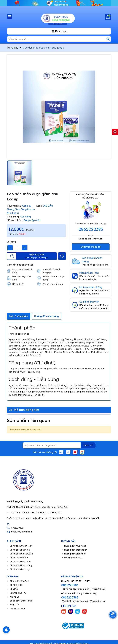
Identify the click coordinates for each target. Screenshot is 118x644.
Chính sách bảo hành (20, 562)
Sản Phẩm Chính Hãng (21, 601)
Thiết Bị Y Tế (16, 585)
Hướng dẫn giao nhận (75, 554)
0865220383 (91, 229)
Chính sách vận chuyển (21, 554)
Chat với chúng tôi (91, 247)
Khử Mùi (14, 589)
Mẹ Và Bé (15, 597)
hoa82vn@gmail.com (22, 532)
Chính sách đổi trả (19, 558)
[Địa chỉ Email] (59, 445)
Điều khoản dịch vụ (74, 558)
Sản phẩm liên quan (29, 420)
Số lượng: (12, 242)
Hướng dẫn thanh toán (76, 550)
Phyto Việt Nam (18, 609)
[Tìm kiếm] (108, 39)
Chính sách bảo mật (20, 569)
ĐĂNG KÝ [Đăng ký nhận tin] (88, 445)
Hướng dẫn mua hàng (75, 546)
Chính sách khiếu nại (20, 550)
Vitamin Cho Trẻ (18, 593)
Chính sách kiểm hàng (21, 565)
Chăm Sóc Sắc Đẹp (19, 581)
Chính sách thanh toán (21, 546)
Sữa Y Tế (14, 605)
